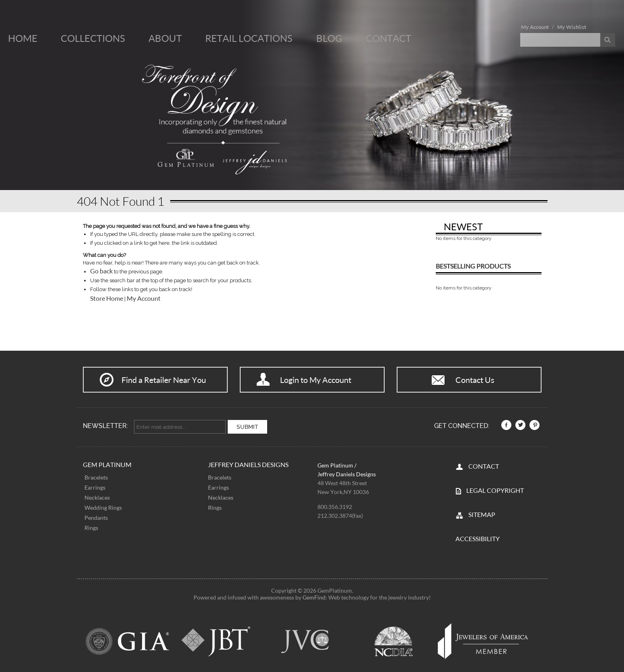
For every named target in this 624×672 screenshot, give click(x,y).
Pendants (96, 516)
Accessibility (478, 537)
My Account (535, 27)
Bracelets (96, 475)
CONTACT (484, 464)
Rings (91, 526)
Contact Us (475, 380)
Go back (101, 271)
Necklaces (97, 495)
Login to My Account (316, 380)
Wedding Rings (103, 506)
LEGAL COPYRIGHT (495, 488)
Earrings (95, 485)
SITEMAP (482, 512)
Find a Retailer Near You (164, 380)
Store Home (107, 298)
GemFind (314, 595)
